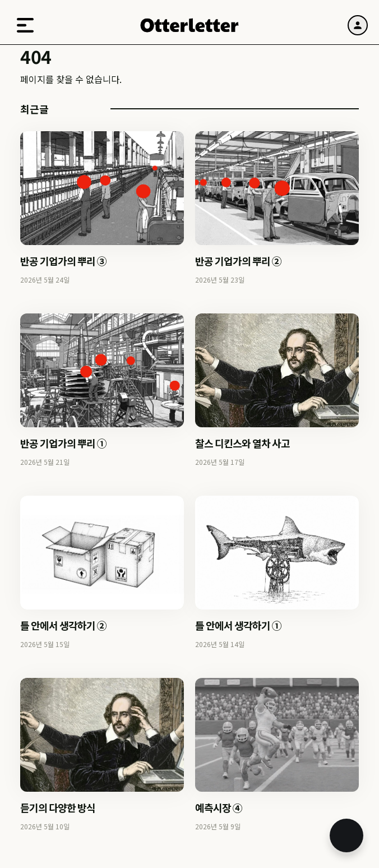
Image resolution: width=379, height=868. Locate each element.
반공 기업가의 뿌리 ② (238, 261)
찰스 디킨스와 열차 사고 (242, 443)
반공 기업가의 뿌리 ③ (63, 261)
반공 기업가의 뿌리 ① (63, 443)
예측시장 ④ (219, 807)
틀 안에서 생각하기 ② (63, 625)
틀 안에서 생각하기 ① (238, 625)
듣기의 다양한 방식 (58, 807)
